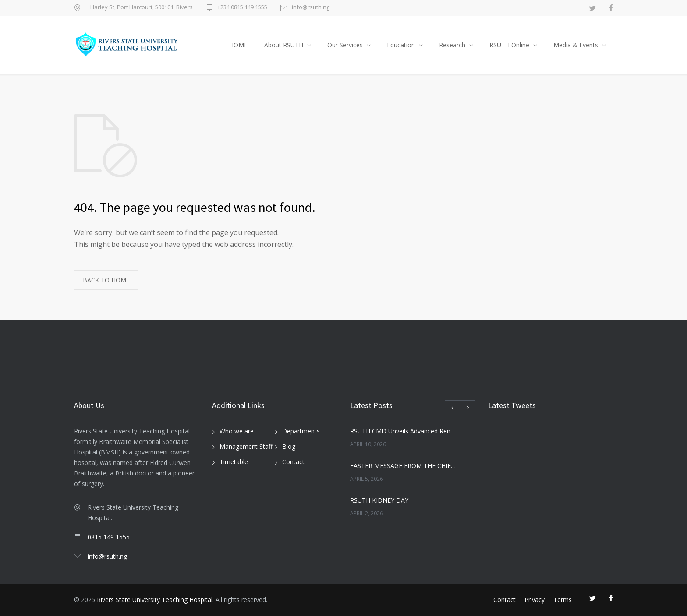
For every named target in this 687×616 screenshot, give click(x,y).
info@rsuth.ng (311, 8)
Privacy (535, 600)
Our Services (345, 45)
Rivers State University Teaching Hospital (155, 600)
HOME (238, 45)
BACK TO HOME (106, 280)
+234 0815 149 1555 (242, 8)
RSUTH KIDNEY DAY (379, 500)
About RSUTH (284, 45)
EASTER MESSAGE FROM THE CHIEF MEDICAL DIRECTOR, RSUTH (403, 466)
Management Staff (246, 446)
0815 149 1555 (109, 537)
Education (401, 45)
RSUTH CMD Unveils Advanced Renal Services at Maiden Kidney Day (403, 431)
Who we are (237, 431)
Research (452, 45)
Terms (563, 600)
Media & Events (576, 45)
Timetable (234, 462)
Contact (293, 462)
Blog (289, 446)
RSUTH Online (509, 45)
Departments (301, 431)
